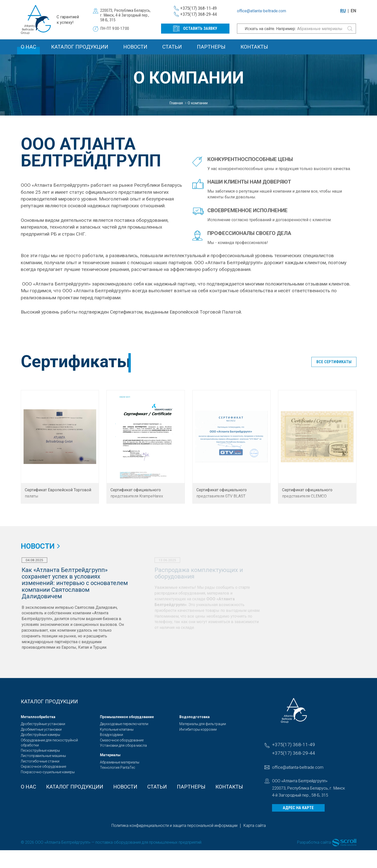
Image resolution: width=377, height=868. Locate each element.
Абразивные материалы (120, 762)
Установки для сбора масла (123, 745)
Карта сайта (255, 826)
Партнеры (211, 47)
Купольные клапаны (117, 729)
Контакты (254, 47)
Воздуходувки (111, 735)
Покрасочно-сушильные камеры (48, 772)
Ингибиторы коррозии (198, 729)
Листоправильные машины (43, 756)
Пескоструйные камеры (40, 750)
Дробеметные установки (41, 729)
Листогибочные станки (40, 761)
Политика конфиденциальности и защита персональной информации (174, 826)
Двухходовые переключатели (124, 724)
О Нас (28, 47)
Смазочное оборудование (122, 740)
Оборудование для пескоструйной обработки (49, 743)
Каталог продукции (80, 47)
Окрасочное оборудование (43, 766)
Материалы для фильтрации (203, 724)
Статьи (172, 47)
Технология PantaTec (118, 767)
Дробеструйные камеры (40, 735)
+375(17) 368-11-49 (198, 8)
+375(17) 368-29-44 (198, 14)
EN (353, 11)
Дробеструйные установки (43, 724)
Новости (135, 47)
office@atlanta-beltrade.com (262, 11)
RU (343, 11)
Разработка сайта (314, 842)
